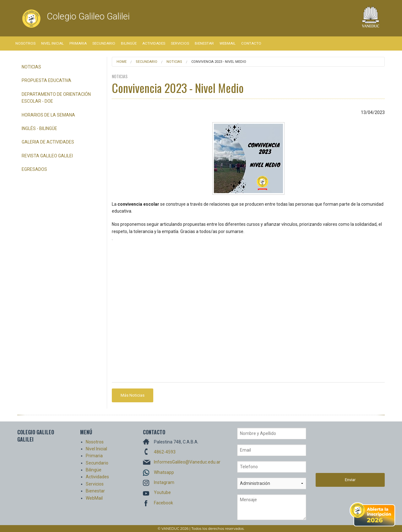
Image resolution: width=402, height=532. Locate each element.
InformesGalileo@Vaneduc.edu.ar (187, 462)
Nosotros (25, 43)
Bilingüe (129, 43)
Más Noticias (133, 395)
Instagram (164, 482)
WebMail (228, 43)
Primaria (78, 43)
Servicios (180, 43)
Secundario (104, 43)
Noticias (31, 67)
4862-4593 (165, 452)
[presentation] (341, 450)
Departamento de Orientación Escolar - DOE (56, 98)
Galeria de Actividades (48, 142)
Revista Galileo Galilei (47, 156)
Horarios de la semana (48, 115)
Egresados (34, 169)
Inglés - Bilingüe (39, 128)
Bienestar (204, 43)
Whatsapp (164, 472)
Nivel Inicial (52, 43)
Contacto (251, 43)
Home (122, 62)
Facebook (163, 503)
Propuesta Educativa (46, 80)
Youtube (162, 492)
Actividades (154, 43)
